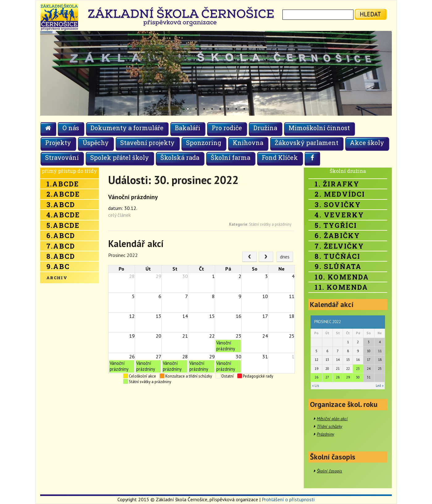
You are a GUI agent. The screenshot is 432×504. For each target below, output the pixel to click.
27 (327, 377)
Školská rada (180, 157)
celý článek (119, 215)
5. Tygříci (336, 225)
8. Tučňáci (337, 256)
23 (358, 369)
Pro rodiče (227, 128)
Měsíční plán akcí (332, 419)
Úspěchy (96, 143)
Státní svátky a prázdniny (270, 224)
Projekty (58, 143)
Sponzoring (204, 143)
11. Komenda (341, 287)
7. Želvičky (339, 246)
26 (316, 377)
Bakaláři (188, 128)
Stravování (62, 157)
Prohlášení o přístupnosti (288, 499)
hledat (370, 14)
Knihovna (248, 143)
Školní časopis (329, 471)
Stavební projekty (147, 143)
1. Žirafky (337, 184)
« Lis (316, 386)
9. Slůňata (338, 266)
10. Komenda (342, 277)
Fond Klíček (280, 157)
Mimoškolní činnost (319, 128)
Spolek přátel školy (120, 157)
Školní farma (231, 157)
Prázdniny (325, 434)
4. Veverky (339, 215)
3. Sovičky (338, 205)
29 (348, 377)
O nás (71, 128)
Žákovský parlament (307, 143)
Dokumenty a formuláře (127, 128)
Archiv (57, 278)
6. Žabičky (337, 235)
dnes (285, 257)
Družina (265, 128)
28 (338, 377)
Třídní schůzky (329, 426)
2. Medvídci (340, 194)
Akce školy (367, 143)
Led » (380, 386)
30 (358, 377)
